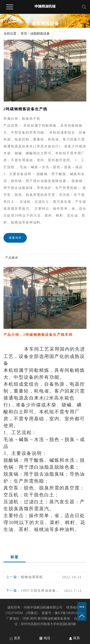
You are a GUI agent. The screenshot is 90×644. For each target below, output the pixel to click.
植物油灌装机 (32, 577)
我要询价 (15, 238)
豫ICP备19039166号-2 (70, 613)
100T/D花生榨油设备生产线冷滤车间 (40, 591)
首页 (24, 34)
